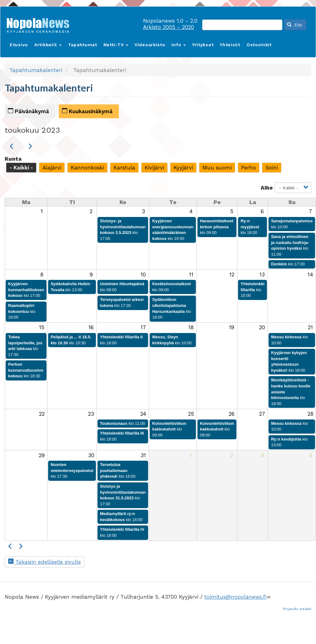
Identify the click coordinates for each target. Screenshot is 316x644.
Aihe (267, 188)
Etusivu (19, 45)
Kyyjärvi (183, 168)
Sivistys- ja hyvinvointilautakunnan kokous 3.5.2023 (123, 227)
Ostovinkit (259, 45)
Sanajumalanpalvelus (292, 221)
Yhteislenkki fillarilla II (121, 337)
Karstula (124, 168)
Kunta (13, 159)
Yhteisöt (230, 45)
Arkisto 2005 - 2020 (169, 27)
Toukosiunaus (114, 423)
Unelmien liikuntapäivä (122, 284)
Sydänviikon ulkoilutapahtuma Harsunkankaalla (169, 305)
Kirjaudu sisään (297, 609)
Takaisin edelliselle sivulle (44, 562)
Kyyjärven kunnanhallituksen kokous (26, 290)
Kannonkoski (87, 168)
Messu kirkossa (286, 337)
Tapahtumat (83, 45)
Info (179, 45)
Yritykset (203, 45)
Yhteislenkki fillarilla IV (122, 529)
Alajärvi (52, 168)
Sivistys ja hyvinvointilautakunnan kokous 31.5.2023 (123, 492)
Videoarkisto (150, 45)
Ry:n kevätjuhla (286, 439)
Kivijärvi (154, 168)
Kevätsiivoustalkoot (172, 284)
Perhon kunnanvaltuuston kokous (26, 370)
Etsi (295, 25)
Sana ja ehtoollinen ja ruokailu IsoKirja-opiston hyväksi (290, 242)
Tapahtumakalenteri (36, 70)
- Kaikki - (21, 168)
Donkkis (279, 264)
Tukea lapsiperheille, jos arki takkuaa (25, 343)
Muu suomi (217, 168)
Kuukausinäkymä (87, 111)
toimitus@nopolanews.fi (238, 597)
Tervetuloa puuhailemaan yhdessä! (114, 470)
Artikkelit (48, 45)
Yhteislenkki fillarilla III (122, 433)
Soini (272, 168)
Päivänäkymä (28, 111)
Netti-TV (116, 45)
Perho (249, 168)
